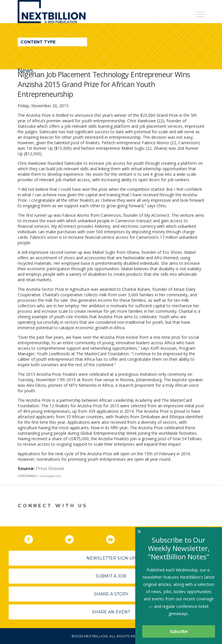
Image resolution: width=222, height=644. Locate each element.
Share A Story (111, 594)
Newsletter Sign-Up (111, 558)
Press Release (50, 469)
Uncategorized (50, 476)
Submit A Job (111, 576)
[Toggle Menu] (200, 14)
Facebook (33, 538)
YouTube (114, 538)
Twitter (73, 538)
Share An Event (111, 612)
